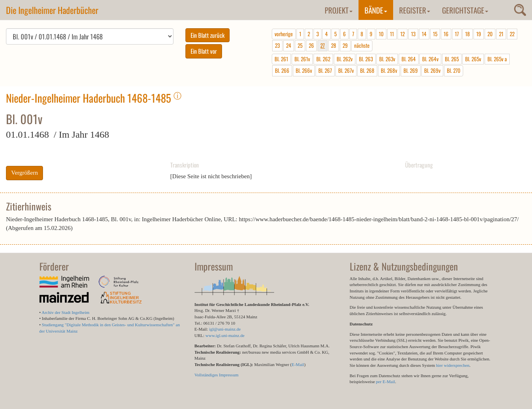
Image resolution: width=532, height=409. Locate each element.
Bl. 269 (411, 70)
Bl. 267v (346, 70)
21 (501, 34)
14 (424, 34)
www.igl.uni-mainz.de (225, 335)
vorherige (284, 34)
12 (402, 34)
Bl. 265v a (497, 59)
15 (435, 34)
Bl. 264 (409, 59)
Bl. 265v (473, 59)
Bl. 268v (389, 70)
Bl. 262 (323, 59)
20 (490, 34)
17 (457, 34)
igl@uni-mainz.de (225, 329)
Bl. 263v (387, 59)
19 (479, 34)
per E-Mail (386, 382)
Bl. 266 (282, 70)
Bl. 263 (366, 59)
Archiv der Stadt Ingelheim (66, 312)
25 (300, 45)
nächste (362, 45)
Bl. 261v (302, 59)
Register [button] (415, 10)
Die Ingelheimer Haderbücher (52, 10)
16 (446, 34)
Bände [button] (376, 10)
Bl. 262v (345, 59)
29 (345, 45)
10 (381, 34)
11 (392, 34)
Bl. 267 (325, 70)
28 (334, 45)
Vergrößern (24, 173)
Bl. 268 (367, 70)
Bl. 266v (304, 70)
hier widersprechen (453, 365)
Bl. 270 (454, 70)
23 (277, 45)
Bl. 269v (432, 70)
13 (413, 34)
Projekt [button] (339, 10)
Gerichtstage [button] (465, 10)
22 (512, 34)
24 (289, 45)
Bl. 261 (281, 59)
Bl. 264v (430, 59)
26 (311, 45)
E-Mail (298, 364)
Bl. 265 (452, 59)
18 (468, 34)
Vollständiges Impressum (217, 375)
